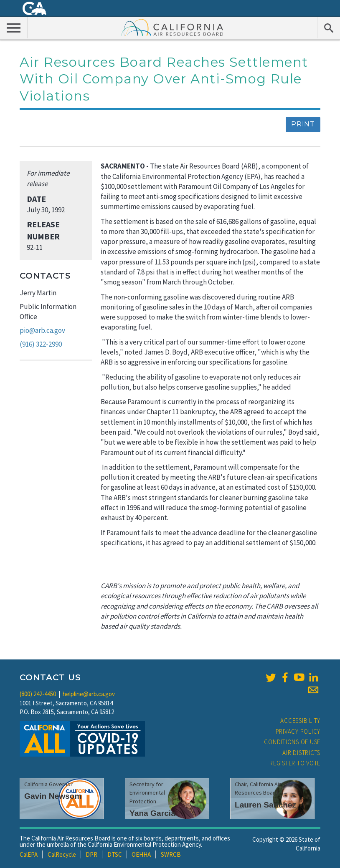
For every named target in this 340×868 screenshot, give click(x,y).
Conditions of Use (292, 742)
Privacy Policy (298, 731)
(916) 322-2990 (41, 344)
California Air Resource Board (173, 27)
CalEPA (29, 854)
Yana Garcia (152, 813)
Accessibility (300, 721)
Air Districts (301, 753)
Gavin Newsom (53, 796)
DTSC (115, 854)
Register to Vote (295, 763)
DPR (91, 854)
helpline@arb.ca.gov (89, 694)
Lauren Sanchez (265, 805)
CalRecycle (62, 854)
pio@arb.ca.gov (42, 330)
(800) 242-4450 (38, 694)
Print (303, 124)
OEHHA (141, 854)
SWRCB (171, 854)
